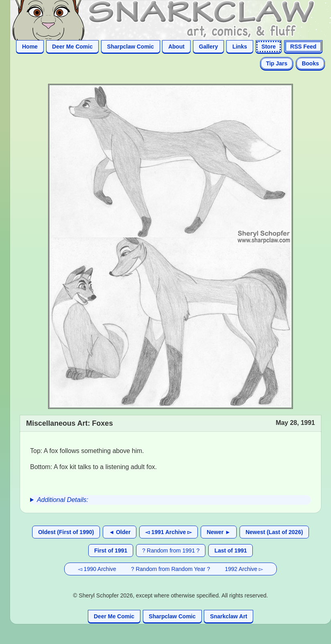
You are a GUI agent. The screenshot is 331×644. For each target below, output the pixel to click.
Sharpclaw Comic (131, 47)
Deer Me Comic (72, 47)
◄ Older (120, 532)
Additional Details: (63, 500)
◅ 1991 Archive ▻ (169, 532)
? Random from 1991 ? (171, 551)
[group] (171, 500)
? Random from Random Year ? (171, 569)
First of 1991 (111, 551)
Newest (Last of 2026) (274, 532)
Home (30, 47)
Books (310, 63)
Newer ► (219, 532)
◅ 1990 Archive (97, 569)
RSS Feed (303, 47)
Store (269, 47)
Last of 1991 (230, 551)
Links (240, 47)
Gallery (208, 47)
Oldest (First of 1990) (66, 532)
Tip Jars (277, 63)
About (176, 47)
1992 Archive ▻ (244, 569)
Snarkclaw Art (228, 616)
